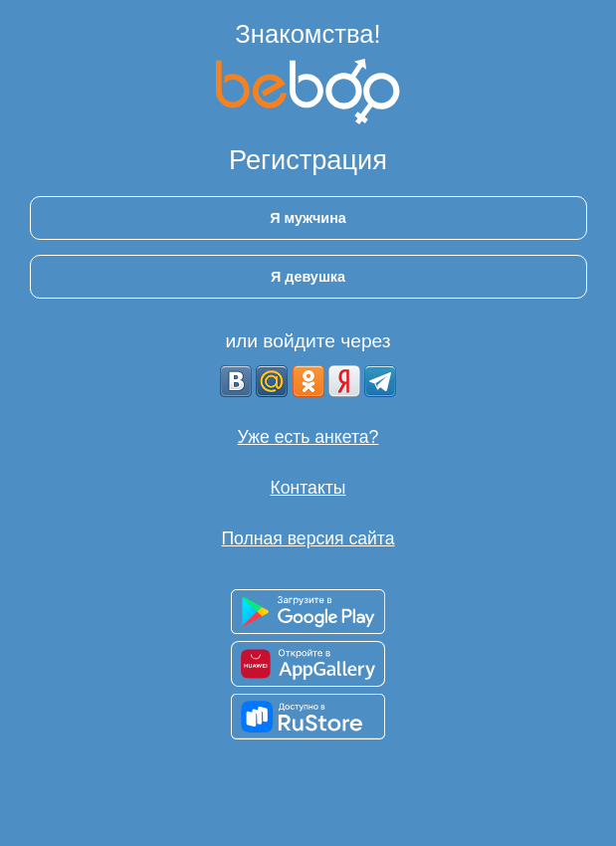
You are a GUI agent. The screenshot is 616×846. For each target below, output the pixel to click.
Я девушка (308, 277)
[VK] (236, 381)
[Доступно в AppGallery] (308, 664)
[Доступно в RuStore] (308, 717)
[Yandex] (344, 381)
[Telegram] (380, 381)
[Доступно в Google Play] (308, 612)
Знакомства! (308, 34)
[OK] (308, 381)
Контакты (308, 488)
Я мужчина (308, 218)
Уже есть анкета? (308, 437)
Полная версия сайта (308, 538)
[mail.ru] (272, 381)
